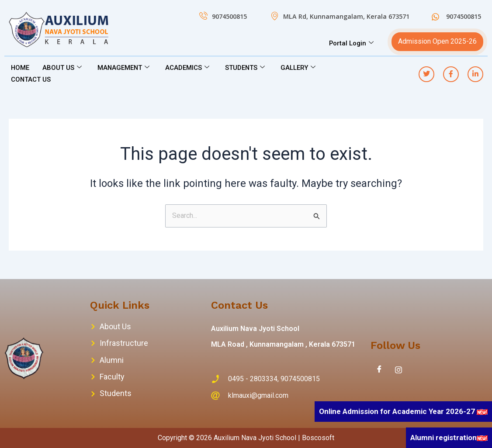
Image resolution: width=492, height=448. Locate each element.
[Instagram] (398, 370)
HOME (20, 68)
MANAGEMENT (124, 68)
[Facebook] (379, 370)
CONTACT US (31, 79)
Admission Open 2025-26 (437, 41)
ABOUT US (62, 68)
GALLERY (300, 68)
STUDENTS (246, 68)
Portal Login (351, 43)
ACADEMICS (189, 68)
